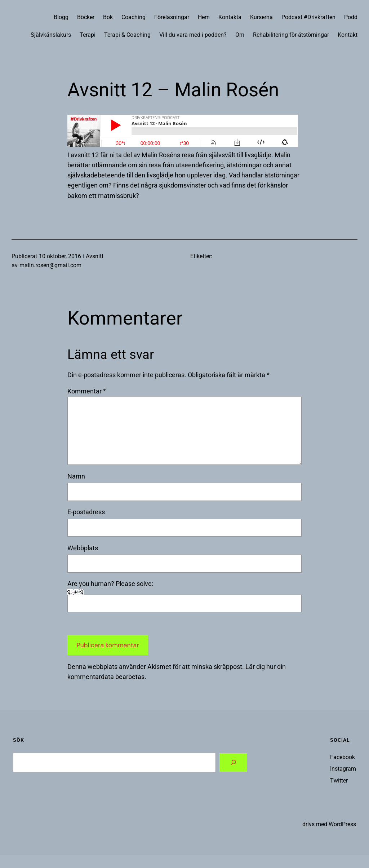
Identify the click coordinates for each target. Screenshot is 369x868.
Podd (351, 17)
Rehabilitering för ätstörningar (291, 35)
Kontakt (348, 35)
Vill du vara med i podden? (193, 35)
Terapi (88, 35)
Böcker (86, 17)
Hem (204, 17)
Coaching (134, 17)
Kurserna (261, 17)
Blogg (61, 17)
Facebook (343, 757)
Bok (108, 17)
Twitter (339, 781)
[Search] (233, 763)
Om (240, 35)
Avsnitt (95, 256)
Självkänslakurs (51, 35)
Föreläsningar (172, 17)
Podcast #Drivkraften (308, 17)
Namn (76, 476)
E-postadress (86, 512)
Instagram (343, 769)
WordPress (342, 824)
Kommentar (87, 391)
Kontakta (230, 17)
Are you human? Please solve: (184, 596)
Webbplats (83, 548)
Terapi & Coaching (127, 35)
